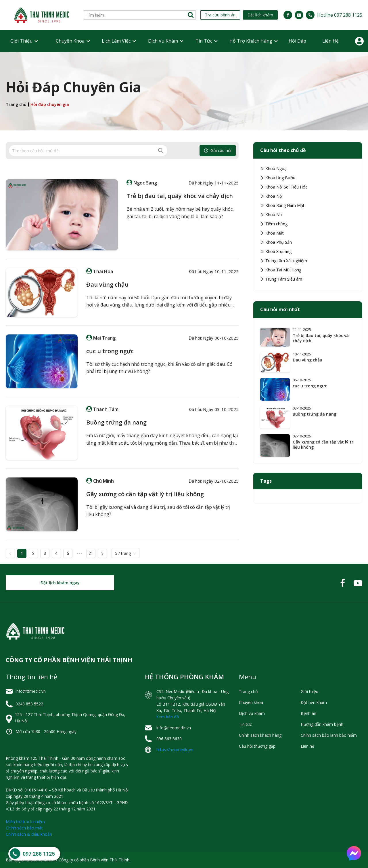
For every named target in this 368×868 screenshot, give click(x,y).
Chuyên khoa (70, 41)
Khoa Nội (271, 196)
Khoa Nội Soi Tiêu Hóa (284, 187)
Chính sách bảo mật (24, 828)
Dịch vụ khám (163, 41)
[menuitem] (21, 41)
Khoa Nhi (271, 215)
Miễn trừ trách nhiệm (25, 822)
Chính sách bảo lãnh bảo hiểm (329, 735)
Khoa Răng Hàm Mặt (282, 205)
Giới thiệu (21, 41)
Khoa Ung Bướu (278, 178)
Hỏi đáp (297, 41)
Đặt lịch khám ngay (60, 583)
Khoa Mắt (272, 233)
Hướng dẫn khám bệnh (322, 724)
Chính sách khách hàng (260, 735)
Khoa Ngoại (274, 169)
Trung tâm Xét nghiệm (284, 261)
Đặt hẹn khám (314, 702)
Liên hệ (330, 41)
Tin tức (204, 41)
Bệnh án (308, 713)
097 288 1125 (39, 854)
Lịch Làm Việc (116, 41)
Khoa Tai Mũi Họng (281, 270)
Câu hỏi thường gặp (257, 746)
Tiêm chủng (274, 224)
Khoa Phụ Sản (276, 242)
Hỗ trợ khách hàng (251, 41)
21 (91, 553)
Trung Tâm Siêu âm (281, 279)
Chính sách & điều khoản (29, 834)
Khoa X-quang (276, 251)
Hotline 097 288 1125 (340, 15)
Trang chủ (16, 104)
